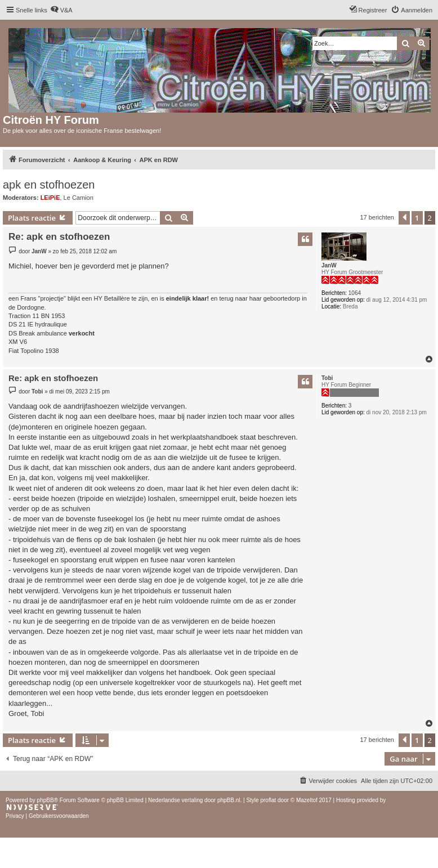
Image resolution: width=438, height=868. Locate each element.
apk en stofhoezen (49, 185)
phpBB (46, 800)
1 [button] (417, 218)
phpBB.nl (229, 800)
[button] (404, 218)
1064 (355, 293)
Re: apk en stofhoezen (59, 237)
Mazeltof (307, 800)
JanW (329, 265)
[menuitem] (61, 10)
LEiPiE (50, 198)
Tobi (327, 378)
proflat (268, 800)
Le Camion (79, 198)
